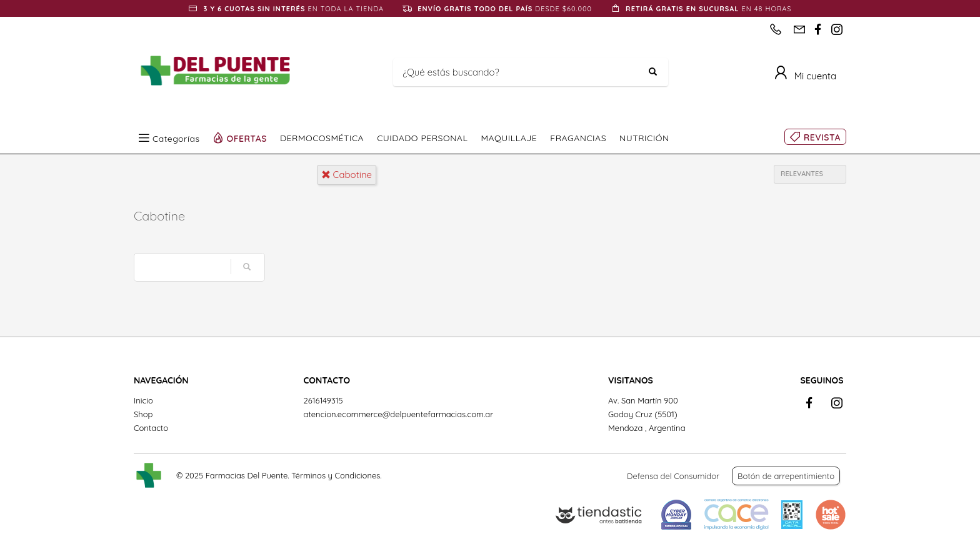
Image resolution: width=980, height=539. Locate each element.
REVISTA (822, 137)
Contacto (151, 428)
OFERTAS (247, 138)
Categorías (176, 138)
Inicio (143, 400)
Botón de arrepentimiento (786, 476)
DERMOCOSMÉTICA (322, 138)
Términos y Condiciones (336, 475)
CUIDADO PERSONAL (422, 138)
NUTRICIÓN (644, 138)
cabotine (347, 175)
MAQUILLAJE (509, 138)
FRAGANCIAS (578, 138)
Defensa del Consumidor (673, 476)
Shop (143, 414)
